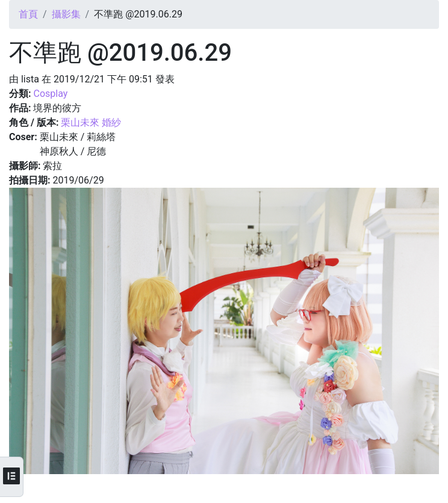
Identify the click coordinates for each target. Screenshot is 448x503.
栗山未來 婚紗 (91, 122)
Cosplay (50, 94)
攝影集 (66, 14)
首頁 (28, 14)
